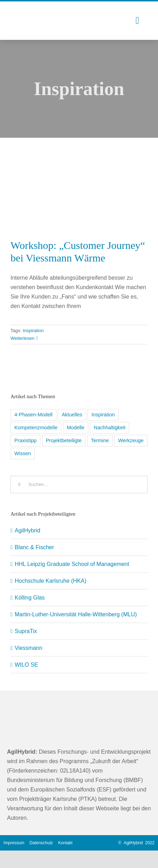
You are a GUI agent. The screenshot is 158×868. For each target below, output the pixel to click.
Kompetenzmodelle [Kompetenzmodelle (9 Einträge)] (36, 428)
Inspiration (33, 331)
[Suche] (19, 485)
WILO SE (26, 665)
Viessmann (29, 648)
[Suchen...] (79, 485)
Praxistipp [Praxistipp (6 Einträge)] (25, 440)
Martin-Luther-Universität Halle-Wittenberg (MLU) (76, 614)
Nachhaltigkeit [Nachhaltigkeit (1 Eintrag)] (110, 428)
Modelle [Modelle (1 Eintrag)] (76, 428)
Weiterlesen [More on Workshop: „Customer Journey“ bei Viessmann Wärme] (22, 338)
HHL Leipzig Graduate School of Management (72, 564)
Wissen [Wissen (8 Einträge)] (23, 453)
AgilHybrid (28, 530)
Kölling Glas (30, 598)
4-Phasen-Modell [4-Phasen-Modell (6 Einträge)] (33, 415)
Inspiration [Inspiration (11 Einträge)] (103, 415)
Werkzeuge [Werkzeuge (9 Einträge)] (131, 440)
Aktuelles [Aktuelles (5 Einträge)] (72, 415)
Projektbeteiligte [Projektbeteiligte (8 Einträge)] (64, 440)
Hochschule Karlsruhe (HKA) (51, 581)
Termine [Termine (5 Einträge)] (100, 440)
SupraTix (26, 631)
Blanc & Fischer (34, 547)
